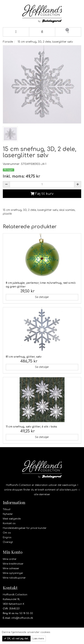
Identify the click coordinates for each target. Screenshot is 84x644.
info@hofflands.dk (22, 618)
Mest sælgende (12, 519)
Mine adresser (11, 568)
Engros (7, 537)
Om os (7, 533)
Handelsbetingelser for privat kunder (25, 528)
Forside (8, 42)
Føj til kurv (42, 194)
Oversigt (8, 542)
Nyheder (8, 514)
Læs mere (38, 639)
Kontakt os (9, 523)
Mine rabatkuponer (14, 578)
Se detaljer (42, 297)
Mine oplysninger (13, 573)
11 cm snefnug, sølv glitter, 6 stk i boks (31, 427)
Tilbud (7, 509)
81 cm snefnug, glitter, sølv (24, 357)
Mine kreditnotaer (13, 564)
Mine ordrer (10, 559)
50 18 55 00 (26, 613)
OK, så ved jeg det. (17, 639)
